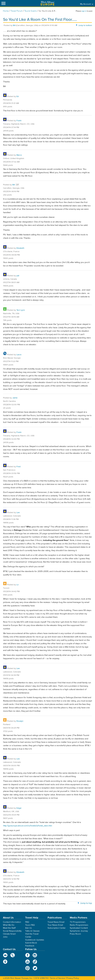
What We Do (9, 925)
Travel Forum (17, 11)
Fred (19, 467)
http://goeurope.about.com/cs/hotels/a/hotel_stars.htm (28, 826)
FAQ (27, 922)
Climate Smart (9, 934)
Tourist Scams (31, 11)
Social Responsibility (12, 931)
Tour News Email (55, 925)
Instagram (35, 955)
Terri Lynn (21, 310)
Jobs (5, 937)
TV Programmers (78, 922)
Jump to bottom (85, 25)
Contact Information (12, 922)
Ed (18, 96)
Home (6, 11)
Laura (19, 355)
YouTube (28, 962)
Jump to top (86, 903)
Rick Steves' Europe (48, 3)
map (5, 962)
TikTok (35, 962)
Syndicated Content (79, 928)
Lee (18, 513)
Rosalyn (20, 721)
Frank (19, 121)
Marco (19, 155)
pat (18, 276)
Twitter (35, 968)
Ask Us (29, 928)
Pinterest (28, 968)
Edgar (19, 808)
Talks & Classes (32, 931)
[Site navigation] (4, 3)
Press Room (75, 934)
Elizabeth (20, 248)
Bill (14, 25)
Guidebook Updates (35, 940)
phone (13, 955)
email (5, 955)
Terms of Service (57, 978)
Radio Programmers (79, 925)
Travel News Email (56, 922)
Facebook (28, 955)
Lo (18, 585)
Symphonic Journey (79, 931)
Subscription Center (57, 928)
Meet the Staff (9, 928)
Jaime (15, 398)
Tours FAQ (30, 925)
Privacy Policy (73, 978)
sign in (84, 11)
